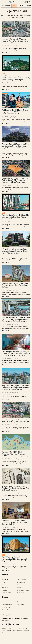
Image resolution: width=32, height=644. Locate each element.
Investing (5, 587)
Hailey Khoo (15, 117)
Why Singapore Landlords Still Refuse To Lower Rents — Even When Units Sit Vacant (15, 285)
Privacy (4, 630)
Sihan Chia (15, 151)
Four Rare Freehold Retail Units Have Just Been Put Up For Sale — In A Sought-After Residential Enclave (15, 146)
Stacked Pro (6, 579)
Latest (4, 582)
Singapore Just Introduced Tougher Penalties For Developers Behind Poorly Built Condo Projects (16, 488)
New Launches (6, 602)
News (19, 585)
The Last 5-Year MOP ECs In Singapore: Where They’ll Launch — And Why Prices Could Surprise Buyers (16, 454)
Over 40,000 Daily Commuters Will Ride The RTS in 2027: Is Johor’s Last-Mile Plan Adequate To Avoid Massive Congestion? (16, 319)
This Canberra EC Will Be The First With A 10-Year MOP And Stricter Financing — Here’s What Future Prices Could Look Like (15, 180)
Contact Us (5, 610)
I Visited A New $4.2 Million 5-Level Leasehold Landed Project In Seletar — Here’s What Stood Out (16, 251)
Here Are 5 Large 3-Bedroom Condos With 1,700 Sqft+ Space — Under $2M (15, 421)
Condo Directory (7, 605)
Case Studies (21, 582)
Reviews (5, 585)
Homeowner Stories (23, 590)
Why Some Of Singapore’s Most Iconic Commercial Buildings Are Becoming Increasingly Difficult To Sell (15, 388)
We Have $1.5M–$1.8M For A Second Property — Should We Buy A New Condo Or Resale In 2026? (15, 112)
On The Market (21, 579)
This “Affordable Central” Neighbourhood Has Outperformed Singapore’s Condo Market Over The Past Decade (15, 559)
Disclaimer (8, 630)
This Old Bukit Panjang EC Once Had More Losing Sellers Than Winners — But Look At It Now (16, 217)
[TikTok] (13, 624)
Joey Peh (14, 83)
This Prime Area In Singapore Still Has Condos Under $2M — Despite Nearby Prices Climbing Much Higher (16, 78)
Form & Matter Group (24, 629)
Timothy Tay (15, 185)
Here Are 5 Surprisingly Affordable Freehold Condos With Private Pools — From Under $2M (16, 41)
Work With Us (6, 607)
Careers (19, 602)
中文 (20, 2)
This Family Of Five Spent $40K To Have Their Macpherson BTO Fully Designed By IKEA (14, 522)
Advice (19, 587)
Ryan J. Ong (15, 46)
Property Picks (6, 593)
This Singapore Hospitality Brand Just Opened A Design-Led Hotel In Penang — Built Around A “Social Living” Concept (16, 353)
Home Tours (20, 593)
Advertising (20, 605)
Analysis (4, 590)
